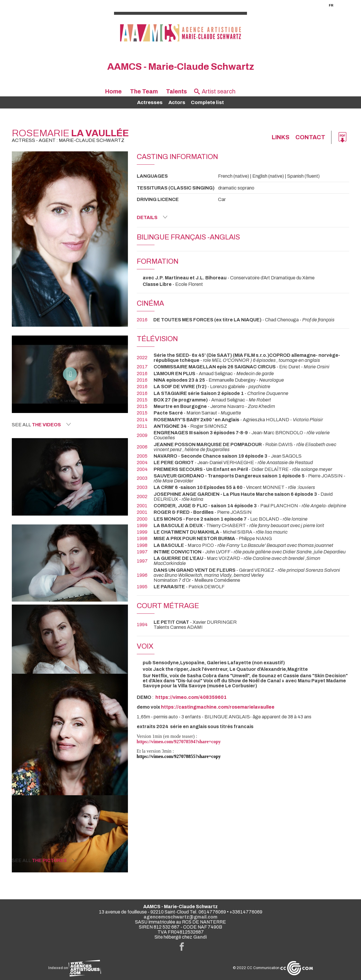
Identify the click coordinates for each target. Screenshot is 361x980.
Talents (177, 91)
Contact (310, 137)
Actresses (150, 102)
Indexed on (75, 968)
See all (41, 425)
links (280, 137)
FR (331, 5)
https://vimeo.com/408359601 (191, 697)
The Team (144, 91)
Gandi (200, 937)
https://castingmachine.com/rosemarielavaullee (218, 707)
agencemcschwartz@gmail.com (180, 917)
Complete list (207, 102)
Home (113, 91)
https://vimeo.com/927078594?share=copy (179, 742)
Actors (177, 102)
